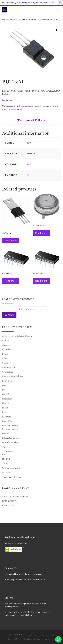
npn (4, 109)
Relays (5, 412)
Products (14, 20)
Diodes (5, 433)
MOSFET (6, 459)
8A (28, 175)
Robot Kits (7, 421)
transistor (18, 109)
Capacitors (7, 363)
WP (20, 639)
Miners (5, 403)
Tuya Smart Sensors (12, 477)
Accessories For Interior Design (17, 336)
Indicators (7, 399)
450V (29, 164)
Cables (5, 358)
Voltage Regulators (11, 468)
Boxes (5, 354)
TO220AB (31, 154)
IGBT (5, 455)
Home (5, 20)
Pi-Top (5, 408)
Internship (9, 501)
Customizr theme (48, 639)
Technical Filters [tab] (31, 120)
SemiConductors (28, 20)
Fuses (5, 390)
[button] (56, 30)
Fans (4, 385)
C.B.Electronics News (15, 497)
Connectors (8, 372)
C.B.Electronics (24, 635)
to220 (10, 109)
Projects (8, 506)
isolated (54, 106)
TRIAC (5, 464)
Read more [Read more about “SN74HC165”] (11, 281)
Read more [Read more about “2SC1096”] (11, 241)
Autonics (6, 345)
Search (9, 315)
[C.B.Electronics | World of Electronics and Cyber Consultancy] (5, 9)
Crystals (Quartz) (11, 429)
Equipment (7, 381)
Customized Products (13, 376)
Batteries (7, 349)
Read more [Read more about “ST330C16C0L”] (41, 233)
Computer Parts (10, 367)
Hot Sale (6, 394)
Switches (6, 472)
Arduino (6, 340)
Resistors (7, 417)
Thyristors (7, 447)
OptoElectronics (10, 442)
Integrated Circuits (11, 438)
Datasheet (7, 100)
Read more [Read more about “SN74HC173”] (41, 281)
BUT (29, 143)
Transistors (44, 20)
